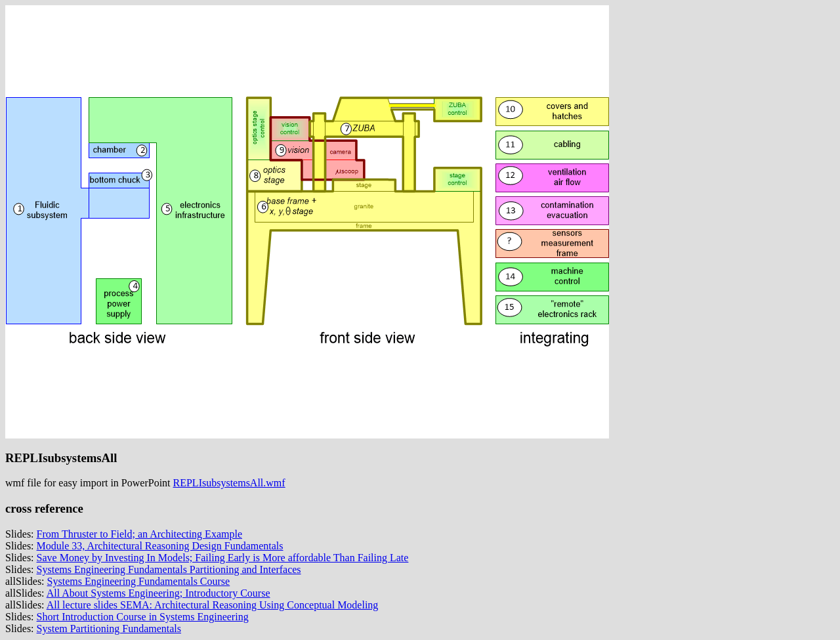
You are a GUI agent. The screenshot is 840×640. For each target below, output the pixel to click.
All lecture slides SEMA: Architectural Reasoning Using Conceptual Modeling (213, 605)
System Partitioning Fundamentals (109, 629)
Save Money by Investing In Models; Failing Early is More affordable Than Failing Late (223, 558)
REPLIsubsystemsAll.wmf (229, 483)
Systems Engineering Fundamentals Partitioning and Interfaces (169, 569)
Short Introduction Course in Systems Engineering (143, 617)
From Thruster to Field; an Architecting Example (139, 534)
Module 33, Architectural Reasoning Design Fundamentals (160, 546)
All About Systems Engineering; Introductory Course (158, 593)
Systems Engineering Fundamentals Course (139, 581)
